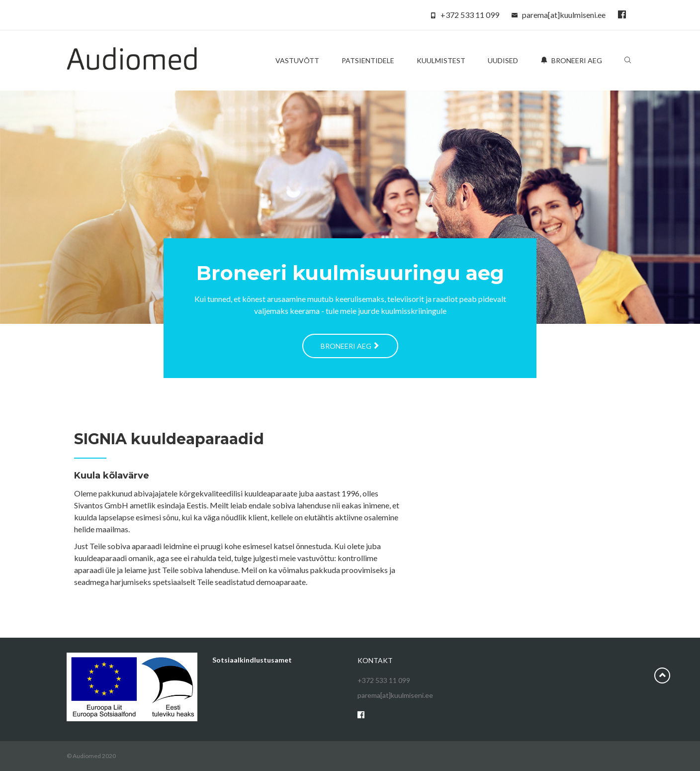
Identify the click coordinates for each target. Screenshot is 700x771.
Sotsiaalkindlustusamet (252, 660)
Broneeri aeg (571, 60)
